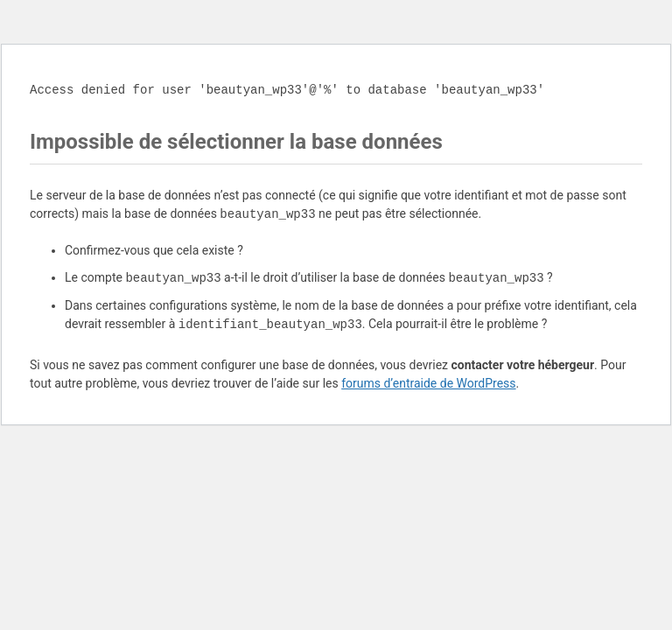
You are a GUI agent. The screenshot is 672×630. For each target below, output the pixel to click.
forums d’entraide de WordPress (428, 383)
